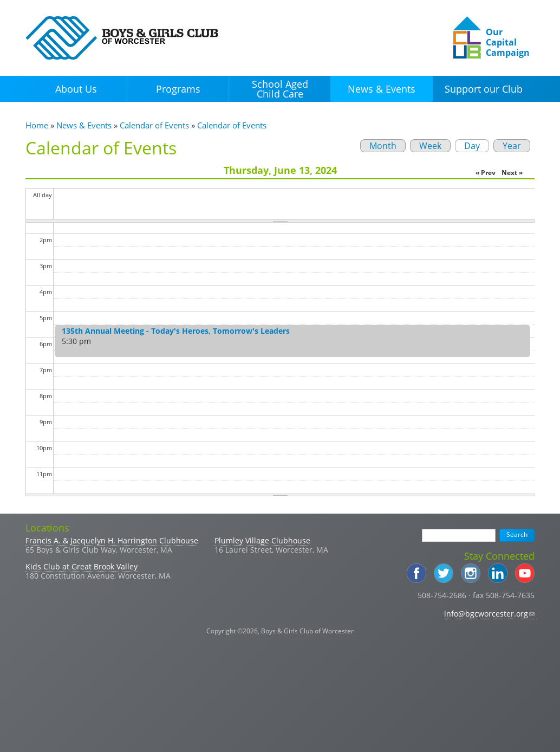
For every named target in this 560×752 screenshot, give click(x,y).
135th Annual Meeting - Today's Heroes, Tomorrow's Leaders (176, 331)
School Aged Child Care (280, 89)
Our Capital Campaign (508, 42)
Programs (178, 89)
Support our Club (484, 89)
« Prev (486, 173)
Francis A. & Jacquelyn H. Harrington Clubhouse (112, 540)
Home (37, 125)
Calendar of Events (154, 125)
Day (467, 146)
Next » (512, 173)
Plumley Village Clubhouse (262, 540)
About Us (76, 89)
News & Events (382, 89)
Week (430, 146)
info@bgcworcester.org (489, 614)
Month (383, 146)
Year (512, 146)
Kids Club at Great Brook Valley (82, 566)
